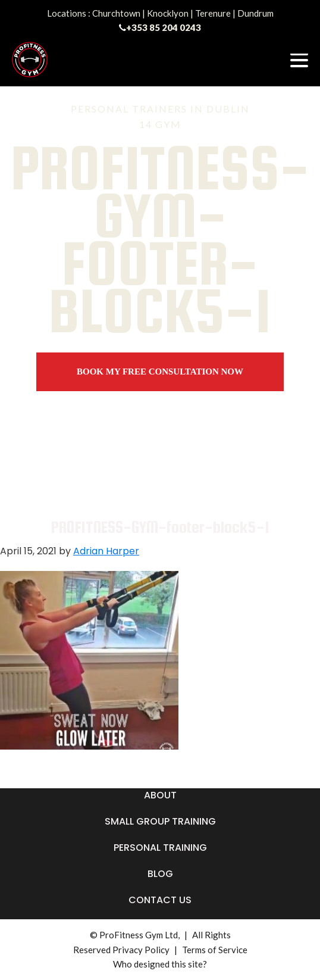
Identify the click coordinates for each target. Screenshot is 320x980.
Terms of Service (215, 950)
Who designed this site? (160, 964)
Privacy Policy (141, 950)
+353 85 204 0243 (164, 27)
